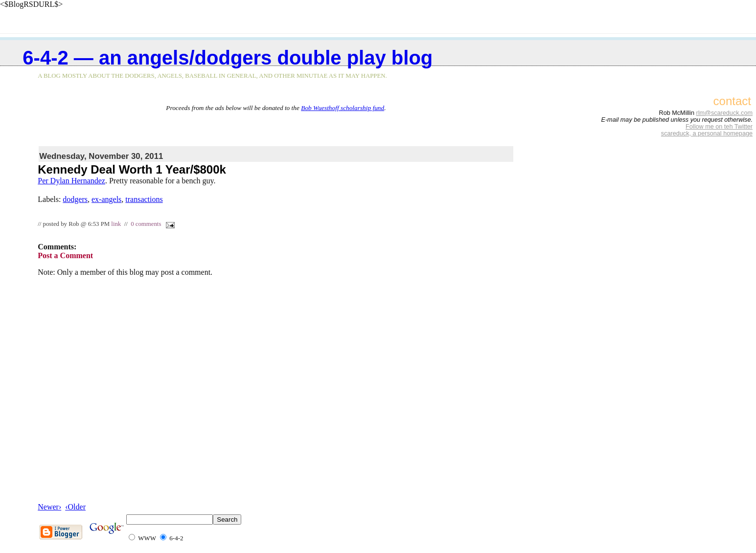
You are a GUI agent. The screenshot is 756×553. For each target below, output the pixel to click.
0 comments (146, 224)
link (116, 224)
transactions (144, 199)
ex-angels (106, 199)
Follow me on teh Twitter (719, 127)
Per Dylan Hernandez (71, 181)
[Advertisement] (276, 127)
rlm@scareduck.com (724, 113)
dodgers (75, 199)
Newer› (49, 507)
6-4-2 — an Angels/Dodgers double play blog (228, 58)
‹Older (75, 507)
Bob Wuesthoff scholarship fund (343, 108)
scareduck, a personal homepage (707, 133)
